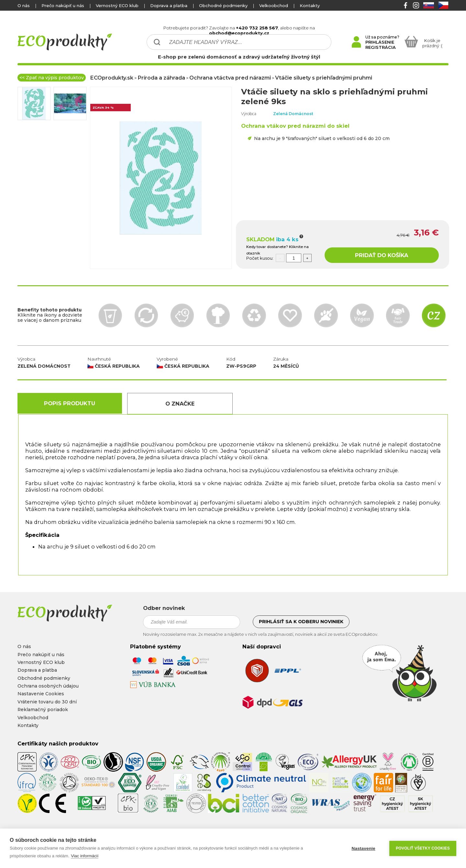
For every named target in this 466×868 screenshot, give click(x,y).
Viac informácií (85, 856)
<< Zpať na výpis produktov (52, 78)
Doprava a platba (169, 5)
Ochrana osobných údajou (48, 686)
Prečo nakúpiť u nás (63, 5)
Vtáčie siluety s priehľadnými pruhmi (324, 78)
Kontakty (310, 5)
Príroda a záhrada (161, 78)
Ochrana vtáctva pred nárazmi (230, 78)
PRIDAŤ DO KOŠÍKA (382, 255)
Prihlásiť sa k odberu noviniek (301, 622)
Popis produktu (70, 403)
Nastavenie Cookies (41, 694)
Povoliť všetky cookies (423, 848)
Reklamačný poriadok (43, 710)
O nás (24, 5)
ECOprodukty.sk (112, 78)
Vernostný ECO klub (117, 5)
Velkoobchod (274, 5)
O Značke (180, 404)
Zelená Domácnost (293, 114)
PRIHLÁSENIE (380, 42)
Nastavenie (363, 848)
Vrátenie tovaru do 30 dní (47, 702)
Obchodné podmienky (223, 5)
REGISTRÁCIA (381, 47)
